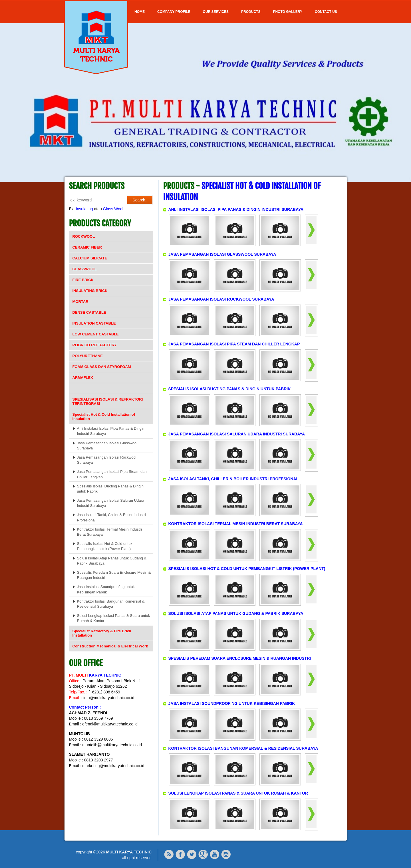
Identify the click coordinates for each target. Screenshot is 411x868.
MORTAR (80, 302)
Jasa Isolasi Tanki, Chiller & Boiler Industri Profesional (111, 517)
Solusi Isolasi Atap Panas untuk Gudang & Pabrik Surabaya (112, 561)
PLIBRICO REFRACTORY (95, 345)
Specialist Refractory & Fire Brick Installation (102, 633)
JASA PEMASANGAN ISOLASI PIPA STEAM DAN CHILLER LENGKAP (234, 344)
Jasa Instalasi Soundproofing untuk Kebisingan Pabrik (106, 589)
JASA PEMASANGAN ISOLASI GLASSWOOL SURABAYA (222, 254)
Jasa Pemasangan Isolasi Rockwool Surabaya (107, 460)
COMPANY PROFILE (174, 12)
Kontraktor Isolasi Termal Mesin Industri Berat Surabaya (109, 532)
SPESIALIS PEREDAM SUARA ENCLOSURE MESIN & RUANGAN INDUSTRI (240, 658)
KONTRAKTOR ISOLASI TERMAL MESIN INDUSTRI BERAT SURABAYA (236, 524)
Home (140, 12)
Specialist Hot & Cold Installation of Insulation (104, 417)
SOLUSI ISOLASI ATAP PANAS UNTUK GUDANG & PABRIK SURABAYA (236, 613)
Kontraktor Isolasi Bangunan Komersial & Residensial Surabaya (111, 604)
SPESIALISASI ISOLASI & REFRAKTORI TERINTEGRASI (108, 401)
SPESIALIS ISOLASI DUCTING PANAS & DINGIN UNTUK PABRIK (230, 389)
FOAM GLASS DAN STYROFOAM (102, 367)
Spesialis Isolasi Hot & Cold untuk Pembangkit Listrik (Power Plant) (105, 546)
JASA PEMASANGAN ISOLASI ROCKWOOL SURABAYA (221, 299)
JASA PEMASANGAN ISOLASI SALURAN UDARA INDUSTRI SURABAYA (237, 434)
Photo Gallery (288, 12)
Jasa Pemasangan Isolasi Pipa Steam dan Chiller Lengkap (112, 474)
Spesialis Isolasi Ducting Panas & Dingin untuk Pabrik (110, 489)
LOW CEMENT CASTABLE (96, 334)
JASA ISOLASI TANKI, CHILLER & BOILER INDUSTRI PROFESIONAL (234, 479)
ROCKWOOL (84, 236)
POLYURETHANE (88, 356)
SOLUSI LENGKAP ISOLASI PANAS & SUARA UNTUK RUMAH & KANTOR (238, 793)
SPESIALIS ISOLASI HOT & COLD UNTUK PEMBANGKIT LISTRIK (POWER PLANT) (247, 569)
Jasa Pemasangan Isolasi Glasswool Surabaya (107, 446)
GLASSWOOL (85, 269)
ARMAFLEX (83, 378)
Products (251, 12)
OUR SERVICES (216, 12)
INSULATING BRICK (90, 291)
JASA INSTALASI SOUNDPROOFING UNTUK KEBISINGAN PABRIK (232, 703)
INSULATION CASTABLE (94, 323)
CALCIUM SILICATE (90, 258)
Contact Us (326, 12)
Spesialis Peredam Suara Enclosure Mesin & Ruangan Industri (114, 575)
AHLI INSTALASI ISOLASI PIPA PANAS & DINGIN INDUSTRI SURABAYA (236, 209)
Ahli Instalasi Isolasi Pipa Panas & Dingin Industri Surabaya (111, 431)
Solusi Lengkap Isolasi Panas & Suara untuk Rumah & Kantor (114, 618)
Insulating (84, 209)
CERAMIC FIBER (87, 247)
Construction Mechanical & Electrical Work (110, 646)
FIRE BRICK (83, 280)
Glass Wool (113, 209)
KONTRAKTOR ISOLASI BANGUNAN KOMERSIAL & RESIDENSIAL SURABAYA (243, 748)
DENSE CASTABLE (89, 312)
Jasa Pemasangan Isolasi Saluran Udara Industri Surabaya (111, 503)
